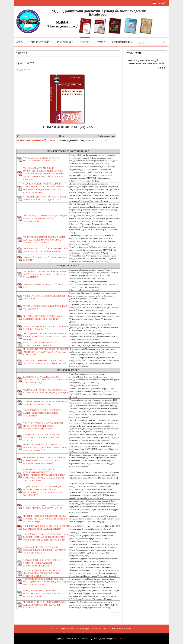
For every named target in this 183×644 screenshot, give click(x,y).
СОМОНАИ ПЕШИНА (121, 628)
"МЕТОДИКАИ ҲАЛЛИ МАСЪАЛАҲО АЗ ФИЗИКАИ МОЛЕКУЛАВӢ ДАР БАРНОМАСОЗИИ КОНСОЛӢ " (42, 563)
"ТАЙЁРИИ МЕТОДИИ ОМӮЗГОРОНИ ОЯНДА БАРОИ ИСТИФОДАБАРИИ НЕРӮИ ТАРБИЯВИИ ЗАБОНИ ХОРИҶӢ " (46, 519)
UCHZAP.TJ (122, 639)
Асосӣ (54, 628)
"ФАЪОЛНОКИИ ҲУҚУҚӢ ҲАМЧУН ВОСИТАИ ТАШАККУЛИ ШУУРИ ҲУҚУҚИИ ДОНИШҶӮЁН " (46, 393)
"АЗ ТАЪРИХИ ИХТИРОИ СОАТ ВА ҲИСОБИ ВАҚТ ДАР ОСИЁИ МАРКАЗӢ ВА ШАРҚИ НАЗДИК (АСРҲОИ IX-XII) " (44, 240)
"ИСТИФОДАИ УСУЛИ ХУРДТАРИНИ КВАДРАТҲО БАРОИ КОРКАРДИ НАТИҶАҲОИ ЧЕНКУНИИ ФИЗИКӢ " (45, 550)
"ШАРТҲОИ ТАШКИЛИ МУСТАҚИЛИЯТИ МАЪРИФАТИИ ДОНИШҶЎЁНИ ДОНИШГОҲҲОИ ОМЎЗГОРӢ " (43, 426)
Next (115, 615)
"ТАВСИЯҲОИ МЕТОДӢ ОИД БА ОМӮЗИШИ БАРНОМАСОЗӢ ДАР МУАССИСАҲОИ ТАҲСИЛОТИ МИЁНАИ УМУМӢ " (44, 461)
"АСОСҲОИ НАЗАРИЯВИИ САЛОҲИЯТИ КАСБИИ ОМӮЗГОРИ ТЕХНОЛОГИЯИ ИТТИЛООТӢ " (42, 413)
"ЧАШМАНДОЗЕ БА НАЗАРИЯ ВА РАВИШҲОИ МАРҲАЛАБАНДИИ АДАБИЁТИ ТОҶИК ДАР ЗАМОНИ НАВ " (45, 274)
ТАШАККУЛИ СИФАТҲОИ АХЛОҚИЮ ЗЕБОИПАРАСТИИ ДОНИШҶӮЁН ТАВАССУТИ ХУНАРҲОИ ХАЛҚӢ (45, 380)
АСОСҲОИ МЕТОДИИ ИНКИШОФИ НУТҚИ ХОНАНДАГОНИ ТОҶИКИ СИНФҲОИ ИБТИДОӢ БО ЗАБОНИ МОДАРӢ (46, 582)
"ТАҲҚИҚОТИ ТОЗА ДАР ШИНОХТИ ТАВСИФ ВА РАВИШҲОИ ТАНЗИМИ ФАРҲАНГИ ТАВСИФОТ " (45, 605)
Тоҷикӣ (160, 3)
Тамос (105, 628)
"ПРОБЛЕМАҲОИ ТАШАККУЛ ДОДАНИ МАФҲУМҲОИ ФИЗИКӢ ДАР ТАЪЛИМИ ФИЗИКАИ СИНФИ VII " (42, 573)
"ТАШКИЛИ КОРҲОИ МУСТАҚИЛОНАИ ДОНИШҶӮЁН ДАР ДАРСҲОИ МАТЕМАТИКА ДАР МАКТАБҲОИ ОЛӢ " (45, 448)
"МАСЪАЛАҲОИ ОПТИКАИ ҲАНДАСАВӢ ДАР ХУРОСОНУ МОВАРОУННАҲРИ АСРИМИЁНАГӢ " (45, 218)
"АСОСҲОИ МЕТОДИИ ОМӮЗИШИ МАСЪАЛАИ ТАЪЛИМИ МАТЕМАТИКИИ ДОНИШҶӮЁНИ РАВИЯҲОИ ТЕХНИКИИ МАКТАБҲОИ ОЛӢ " (45, 537)
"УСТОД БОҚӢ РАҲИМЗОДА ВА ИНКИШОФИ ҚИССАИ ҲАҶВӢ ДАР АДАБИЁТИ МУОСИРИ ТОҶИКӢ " (45, 336)
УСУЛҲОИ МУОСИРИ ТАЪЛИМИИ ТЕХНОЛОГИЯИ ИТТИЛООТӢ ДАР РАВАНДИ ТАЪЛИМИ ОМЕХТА (45, 593)
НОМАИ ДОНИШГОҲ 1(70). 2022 (39, 140)
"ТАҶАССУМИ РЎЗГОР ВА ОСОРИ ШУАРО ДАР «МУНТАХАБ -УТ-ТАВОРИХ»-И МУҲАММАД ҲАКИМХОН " (46, 352)
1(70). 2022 (25, 63)
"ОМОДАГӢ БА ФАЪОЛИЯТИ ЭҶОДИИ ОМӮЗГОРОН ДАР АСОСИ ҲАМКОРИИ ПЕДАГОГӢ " (42, 437)
